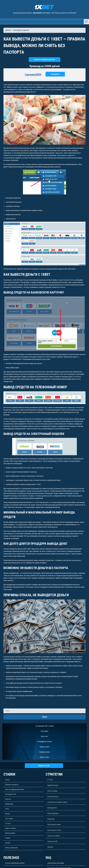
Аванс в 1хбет (45, 757)
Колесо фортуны (53, 813)
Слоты (7, 780)
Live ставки (9, 819)
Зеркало (50, 847)
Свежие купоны (44, 752)
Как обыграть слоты (54, 830)
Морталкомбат (10, 833)
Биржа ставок (45, 747)
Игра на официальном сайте (15, 789)
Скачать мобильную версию (15, 863)
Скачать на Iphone (54, 836)
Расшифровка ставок (45, 742)
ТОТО (7, 809)
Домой (8, 30)
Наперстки (51, 819)
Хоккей (8, 843)
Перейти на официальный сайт (44, 60)
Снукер (8, 838)
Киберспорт (9, 804)
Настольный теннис (54, 825)
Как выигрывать (53, 797)
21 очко (8, 823)
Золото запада (52, 791)
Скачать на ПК (52, 841)
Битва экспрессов (11, 848)
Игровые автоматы (12, 785)
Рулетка (8, 799)
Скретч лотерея (11, 828)
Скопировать (55, 74)
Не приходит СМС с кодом (44, 726)
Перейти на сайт (44, 766)
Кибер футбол (52, 808)
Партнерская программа (56, 863)
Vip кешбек (44, 731)
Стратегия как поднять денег (57, 802)
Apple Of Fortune (53, 785)
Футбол (8, 814)
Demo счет (44, 736)
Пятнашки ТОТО (11, 794)
